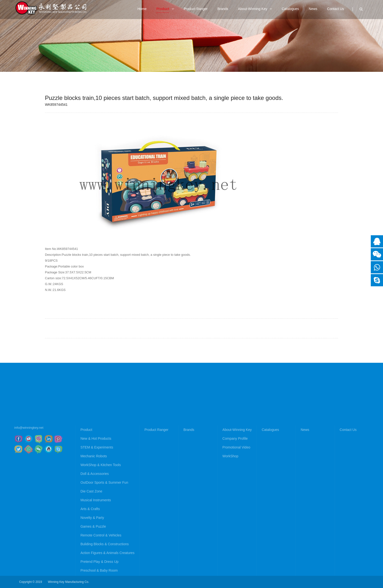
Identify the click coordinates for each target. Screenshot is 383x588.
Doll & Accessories (95, 528)
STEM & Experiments (97, 502)
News (305, 484)
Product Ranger (156, 484)
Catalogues (270, 484)
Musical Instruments (96, 555)
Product (86, 484)
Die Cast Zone (91, 546)
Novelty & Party (92, 572)
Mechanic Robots (94, 511)
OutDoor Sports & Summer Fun (104, 537)
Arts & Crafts (90, 564)
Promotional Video (236, 502)
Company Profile (235, 493)
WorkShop (230, 511)
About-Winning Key (237, 484)
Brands (189, 484)
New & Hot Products (96, 493)
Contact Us (348, 484)
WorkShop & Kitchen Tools (101, 520)
